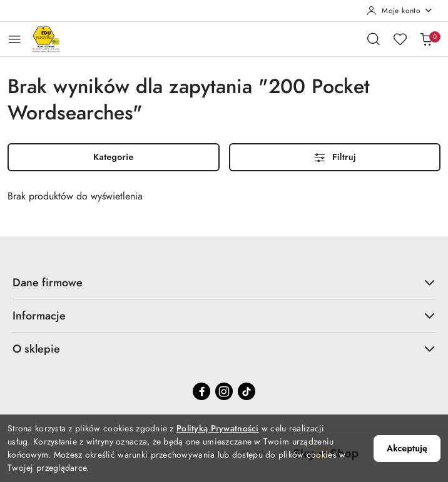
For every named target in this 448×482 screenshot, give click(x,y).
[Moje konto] (400, 11)
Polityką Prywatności (218, 429)
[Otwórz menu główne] (15, 39)
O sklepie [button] (224, 349)
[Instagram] (224, 391)
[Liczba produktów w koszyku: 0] (426, 39)
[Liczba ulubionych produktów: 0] (400, 39)
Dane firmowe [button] (224, 282)
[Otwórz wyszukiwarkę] (374, 39)
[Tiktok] (247, 391)
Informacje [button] (224, 315)
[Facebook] (201, 391)
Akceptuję (407, 448)
